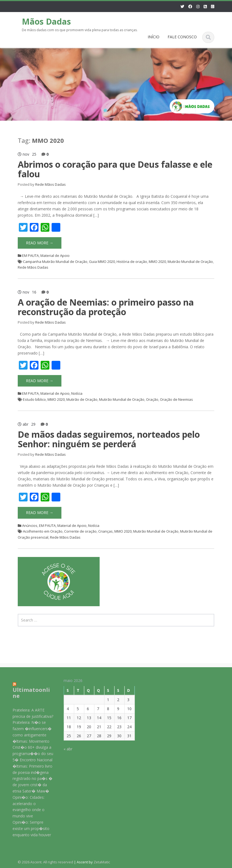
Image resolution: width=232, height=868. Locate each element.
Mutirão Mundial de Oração (190, 262)
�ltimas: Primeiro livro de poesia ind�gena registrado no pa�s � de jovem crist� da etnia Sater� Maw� (29, 779)
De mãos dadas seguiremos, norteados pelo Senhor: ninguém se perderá (109, 439)
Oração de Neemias (176, 399)
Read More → (40, 243)
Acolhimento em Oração (43, 531)
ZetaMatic (102, 862)
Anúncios (30, 526)
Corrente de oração (80, 531)
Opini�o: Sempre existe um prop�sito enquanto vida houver (28, 828)
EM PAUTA (30, 256)
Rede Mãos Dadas (50, 184)
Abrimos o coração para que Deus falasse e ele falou (115, 169)
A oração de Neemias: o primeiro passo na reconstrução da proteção (106, 307)
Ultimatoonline (27, 693)
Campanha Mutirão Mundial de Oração (55, 262)
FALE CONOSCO (182, 37)
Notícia (77, 393)
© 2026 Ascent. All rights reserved (45, 862)
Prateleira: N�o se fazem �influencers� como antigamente (28, 729)
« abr (64, 749)
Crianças (105, 531)
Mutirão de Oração (82, 399)
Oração (152, 399)
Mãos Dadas (46, 21)
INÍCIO (154, 37)
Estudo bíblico (34, 399)
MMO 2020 (157, 262)
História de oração (132, 262)
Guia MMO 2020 (102, 262)
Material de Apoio (55, 256)
